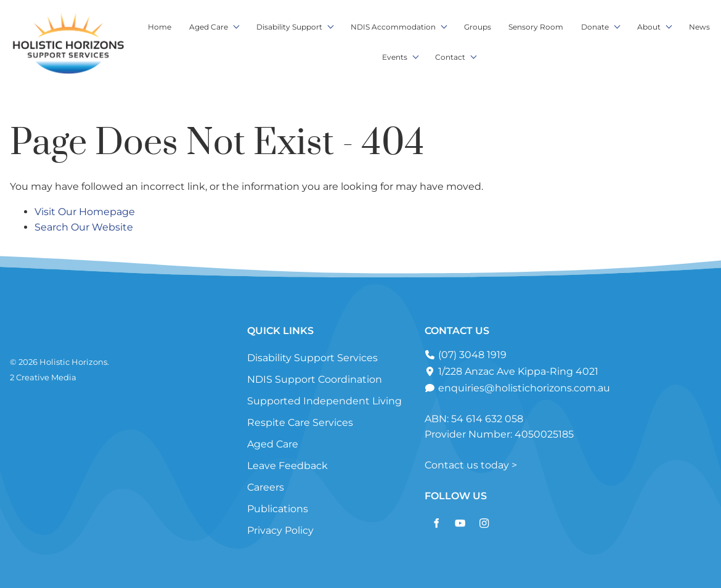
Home (160, 27)
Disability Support (289, 27)
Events (395, 57)
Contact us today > (471, 465)
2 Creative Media (43, 377)
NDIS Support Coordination (315, 379)
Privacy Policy (280, 530)
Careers (266, 487)
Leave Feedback (287, 466)
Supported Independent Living (324, 401)
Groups (478, 27)
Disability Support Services (312, 358)
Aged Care (209, 27)
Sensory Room (536, 27)
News (699, 27)
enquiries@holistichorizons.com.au (523, 388)
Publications (278, 509)
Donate (595, 27)
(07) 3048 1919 (471, 355)
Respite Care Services (300, 423)
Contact (450, 57)
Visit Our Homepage (85, 212)
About (649, 27)
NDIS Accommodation (393, 27)
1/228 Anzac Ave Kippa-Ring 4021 (517, 371)
